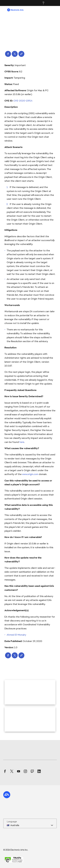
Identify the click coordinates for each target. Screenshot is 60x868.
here (22, 442)
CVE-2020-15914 (23, 101)
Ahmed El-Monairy (16, 635)
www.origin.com (30, 474)
